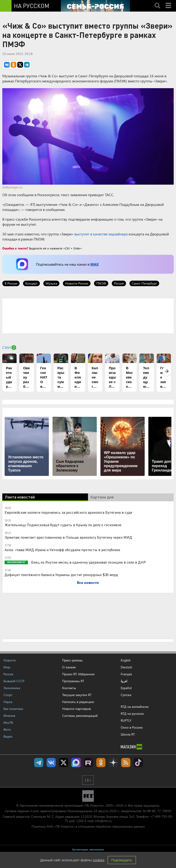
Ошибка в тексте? (15, 248)
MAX (94, 264)
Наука (8, 702)
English (126, 660)
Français (126, 674)
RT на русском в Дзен (113, 763)
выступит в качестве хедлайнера (101, 234)
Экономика (12, 688)
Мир (7, 667)
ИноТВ (8, 722)
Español (126, 688)
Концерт (31, 283)
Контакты (69, 688)
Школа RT (128, 734)
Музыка (51, 283)
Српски (126, 695)
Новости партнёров (76, 709)
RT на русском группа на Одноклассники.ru (101, 763)
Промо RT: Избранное (78, 674)
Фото (7, 729)
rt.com (35, 811)
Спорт (8, 695)
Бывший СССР (14, 681)
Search (157, 2)
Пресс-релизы (72, 660)
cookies (98, 860)
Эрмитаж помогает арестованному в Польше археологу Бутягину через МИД (68, 537)
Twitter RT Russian (64, 763)
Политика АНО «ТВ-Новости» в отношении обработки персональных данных (88, 826)
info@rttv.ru (103, 821)
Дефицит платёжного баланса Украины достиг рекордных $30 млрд (61, 575)
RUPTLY (126, 720)
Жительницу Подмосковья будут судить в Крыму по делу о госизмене (63, 525)
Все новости (88, 582)
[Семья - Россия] (95, 6)
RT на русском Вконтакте (51, 763)
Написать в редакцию (78, 702)
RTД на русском (132, 713)
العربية (124, 681)
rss (126, 763)
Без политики (13, 709)
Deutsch (126, 667)
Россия (119, 283)
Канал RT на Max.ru (76, 763)
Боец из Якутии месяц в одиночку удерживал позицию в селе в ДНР (88, 562)
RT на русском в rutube (88, 763)
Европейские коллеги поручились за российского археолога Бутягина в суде (68, 512)
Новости (10, 660)
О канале (69, 667)
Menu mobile (169, 2)
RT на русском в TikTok (138, 763)
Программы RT (73, 681)
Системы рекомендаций (80, 716)
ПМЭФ (101, 283)
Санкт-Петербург (144, 283)
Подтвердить (122, 860)
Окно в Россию (132, 727)
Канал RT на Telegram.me (39, 763)
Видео (8, 736)
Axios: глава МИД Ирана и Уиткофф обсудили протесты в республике (62, 550)
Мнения (9, 716)
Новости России (77, 283)
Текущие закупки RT (77, 695)
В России (11, 283)
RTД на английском (135, 707)
